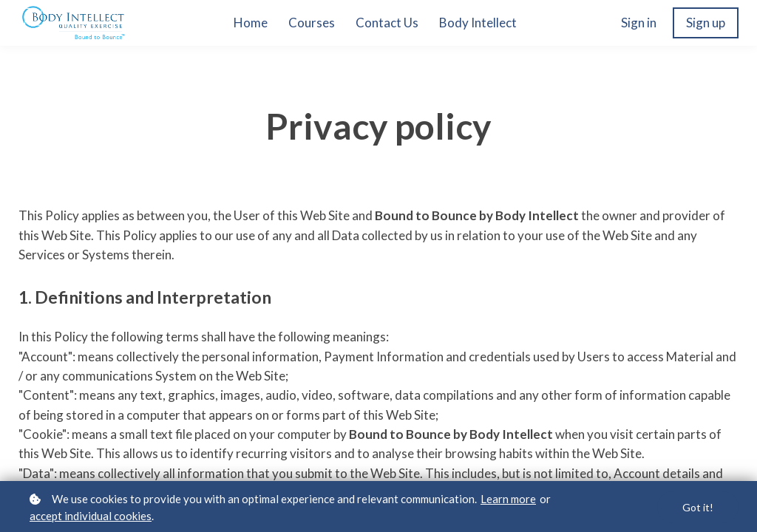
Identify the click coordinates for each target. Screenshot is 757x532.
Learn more (508, 499)
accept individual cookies (91, 516)
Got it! (698, 507)
